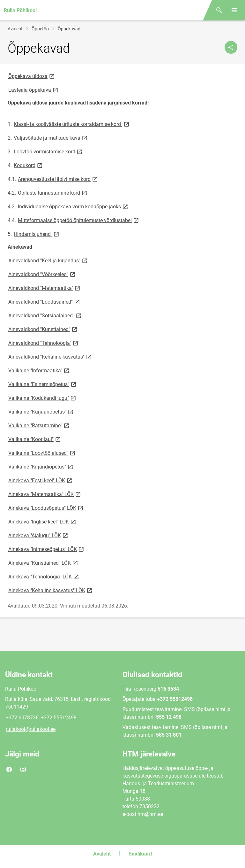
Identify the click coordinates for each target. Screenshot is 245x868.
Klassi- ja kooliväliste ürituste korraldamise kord (72, 124)
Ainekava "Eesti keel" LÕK (41, 480)
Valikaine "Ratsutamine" (39, 425)
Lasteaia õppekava (34, 90)
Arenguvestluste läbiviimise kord (58, 179)
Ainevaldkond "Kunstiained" (43, 329)
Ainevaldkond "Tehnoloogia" (44, 343)
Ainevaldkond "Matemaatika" (45, 288)
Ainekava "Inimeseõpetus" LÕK (47, 549)
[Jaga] (231, 47)
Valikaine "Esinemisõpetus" (43, 384)
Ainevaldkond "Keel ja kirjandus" (48, 260)
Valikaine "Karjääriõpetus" (41, 411)
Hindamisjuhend (37, 234)
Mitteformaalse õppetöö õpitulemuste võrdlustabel (79, 220)
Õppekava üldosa (32, 76)
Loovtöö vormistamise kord (48, 151)
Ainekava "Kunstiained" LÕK (44, 563)
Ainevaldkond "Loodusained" (45, 302)
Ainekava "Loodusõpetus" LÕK (46, 508)
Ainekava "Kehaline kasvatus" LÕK (51, 590)
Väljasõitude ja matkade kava (51, 138)
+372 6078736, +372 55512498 (41, 718)
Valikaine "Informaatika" (39, 370)
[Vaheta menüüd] (234, 10)
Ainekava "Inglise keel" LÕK (43, 521)
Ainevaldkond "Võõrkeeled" (42, 274)
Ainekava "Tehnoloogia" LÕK (44, 576)
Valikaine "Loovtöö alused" (42, 453)
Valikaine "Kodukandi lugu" (43, 398)
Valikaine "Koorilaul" (35, 439)
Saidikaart (140, 854)
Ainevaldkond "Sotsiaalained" (45, 315)
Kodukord (29, 165)
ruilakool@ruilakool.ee (31, 729)
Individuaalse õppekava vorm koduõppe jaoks (73, 206)
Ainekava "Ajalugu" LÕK (39, 535)
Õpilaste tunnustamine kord (53, 193)
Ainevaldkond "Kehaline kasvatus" (50, 356)
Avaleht (15, 29)
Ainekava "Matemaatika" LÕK (45, 494)
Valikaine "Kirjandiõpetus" (41, 466)
